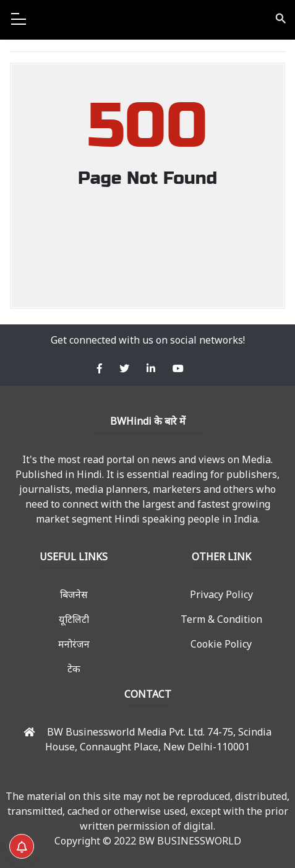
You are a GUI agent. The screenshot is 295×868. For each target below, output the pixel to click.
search (280, 19)
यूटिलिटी (74, 619)
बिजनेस (74, 594)
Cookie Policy (221, 644)
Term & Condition (221, 619)
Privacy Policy (221, 594)
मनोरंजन (74, 644)
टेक (74, 669)
